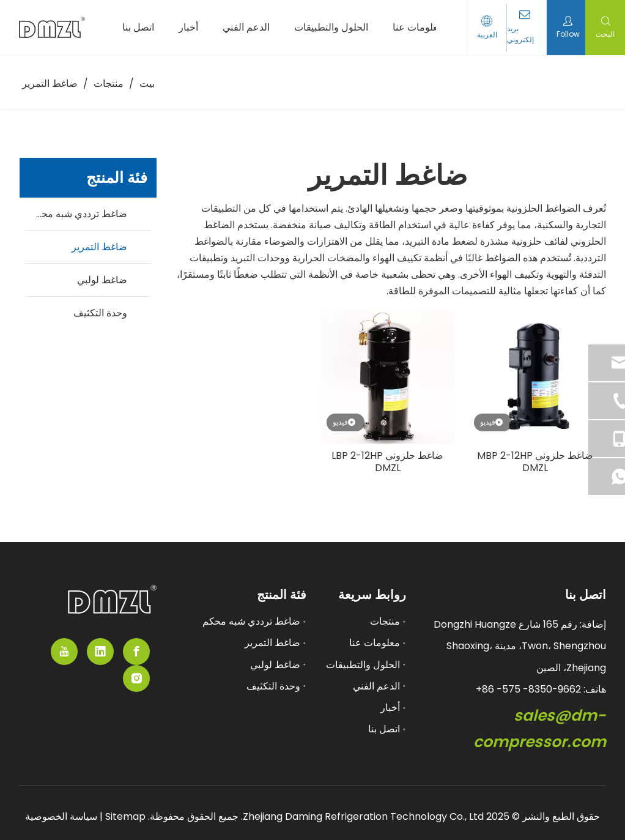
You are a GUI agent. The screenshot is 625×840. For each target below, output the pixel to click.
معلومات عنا (375, 643)
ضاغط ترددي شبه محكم (78, 214)
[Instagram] (136, 678)
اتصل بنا (384, 729)
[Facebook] (136, 652)
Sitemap (124, 816)
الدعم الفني (376, 686)
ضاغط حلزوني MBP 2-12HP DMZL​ (535, 462)
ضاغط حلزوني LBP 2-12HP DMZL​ (387, 462)
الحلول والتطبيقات (363, 665)
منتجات (385, 621)
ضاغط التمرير (99, 247)
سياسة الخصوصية (61, 816)
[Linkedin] (100, 652)
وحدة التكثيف (100, 313)
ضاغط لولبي (102, 280)
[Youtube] (64, 652)
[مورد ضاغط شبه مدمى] (112, 599)
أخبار (390, 708)
